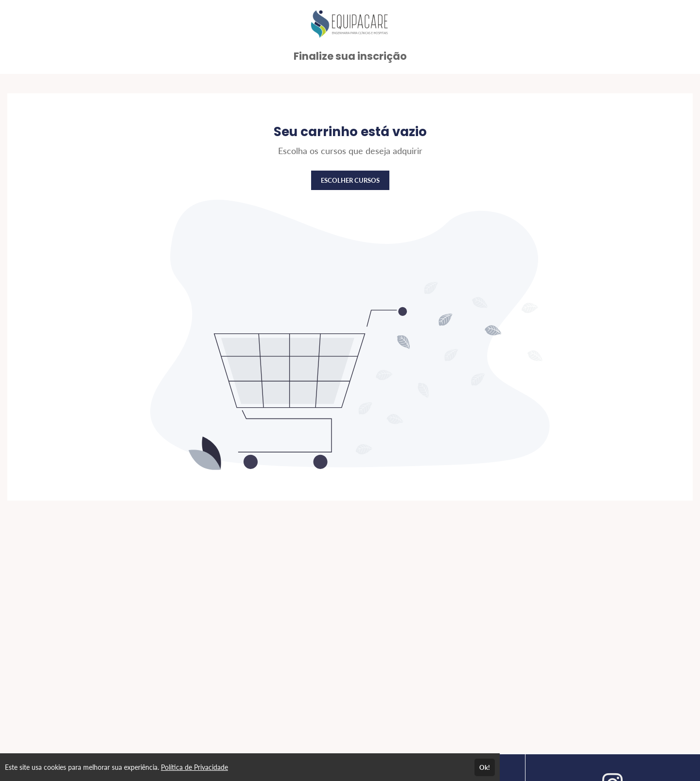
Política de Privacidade (194, 767)
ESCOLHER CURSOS (350, 180)
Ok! (485, 767)
